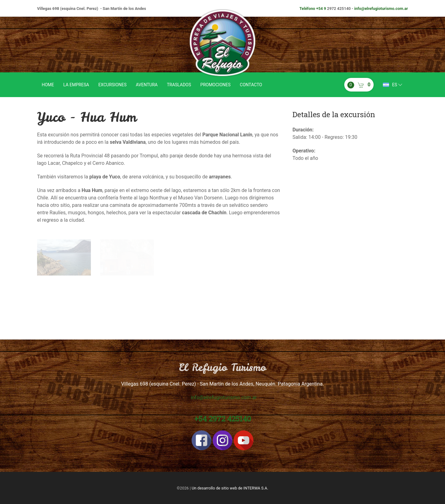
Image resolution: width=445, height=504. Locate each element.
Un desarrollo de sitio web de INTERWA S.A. (230, 488)
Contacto (251, 85)
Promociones (215, 85)
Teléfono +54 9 (313, 9)
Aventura (147, 85)
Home (48, 85)
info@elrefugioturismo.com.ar (381, 9)
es (393, 85)
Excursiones (112, 85)
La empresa (76, 85)
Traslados (179, 85)
